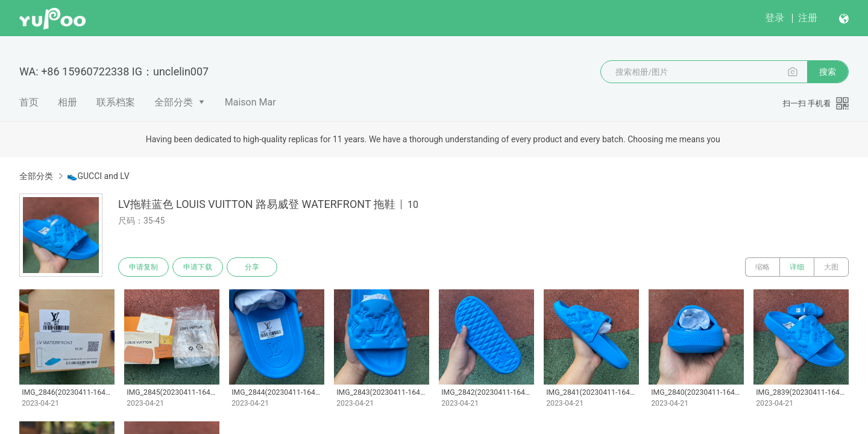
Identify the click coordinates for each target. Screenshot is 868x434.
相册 (68, 102)
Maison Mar (250, 102)
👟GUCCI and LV (98, 176)
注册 (808, 18)
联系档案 (116, 102)
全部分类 (174, 102)
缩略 (763, 267)
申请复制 (143, 267)
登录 (775, 18)
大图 (831, 267)
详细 (797, 267)
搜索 (828, 72)
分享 (252, 267)
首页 (29, 102)
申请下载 (198, 267)
